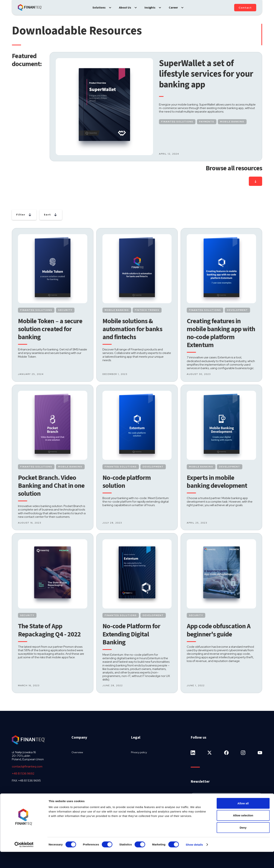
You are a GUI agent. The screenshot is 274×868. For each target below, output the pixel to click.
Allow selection (243, 832)
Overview (77, 752)
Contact (245, 8)
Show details (194, 861)
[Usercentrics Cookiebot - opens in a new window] (24, 861)
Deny (243, 844)
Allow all (243, 819)
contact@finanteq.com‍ (27, 766)
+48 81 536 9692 (23, 773)
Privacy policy (139, 752)
